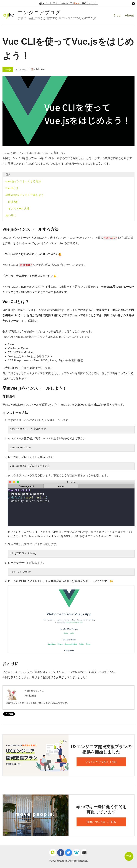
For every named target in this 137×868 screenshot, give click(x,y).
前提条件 (13, 202)
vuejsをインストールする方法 (23, 181)
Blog (117, 15)
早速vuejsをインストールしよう (25, 195)
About (130, 15)
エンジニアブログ (39, 13)
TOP (129, 856)
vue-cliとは (12, 188)
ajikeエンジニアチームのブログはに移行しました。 (69, 4)
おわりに (11, 215)
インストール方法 (19, 208)
